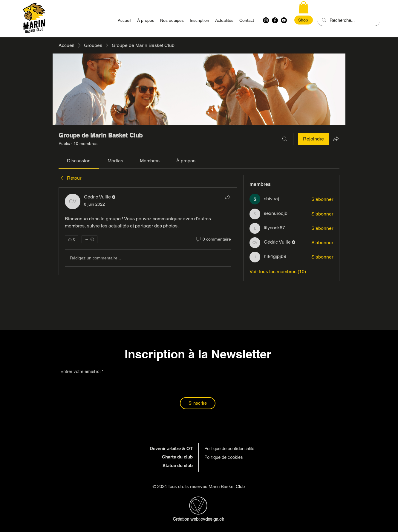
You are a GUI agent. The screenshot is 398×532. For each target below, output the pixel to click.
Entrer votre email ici (80, 371)
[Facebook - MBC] (275, 20)
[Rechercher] (285, 139)
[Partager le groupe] (336, 139)
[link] (79, 161)
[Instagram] (266, 20)
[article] (148, 231)
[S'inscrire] (198, 403)
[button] (304, 7)
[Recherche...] (349, 20)
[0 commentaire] (213, 239)
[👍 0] (71, 239)
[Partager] (227, 197)
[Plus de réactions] (89, 239)
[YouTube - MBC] (284, 20)
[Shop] (304, 20)
